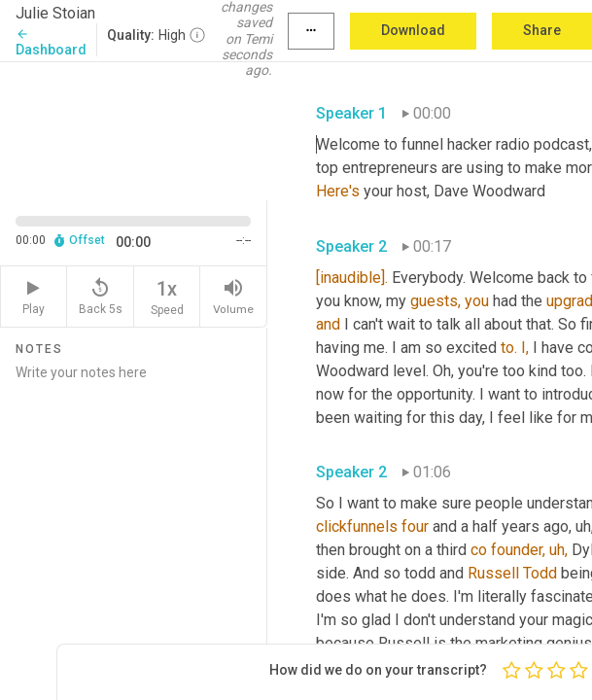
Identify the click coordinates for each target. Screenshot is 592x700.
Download (413, 30)
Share (542, 30)
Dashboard (51, 42)
